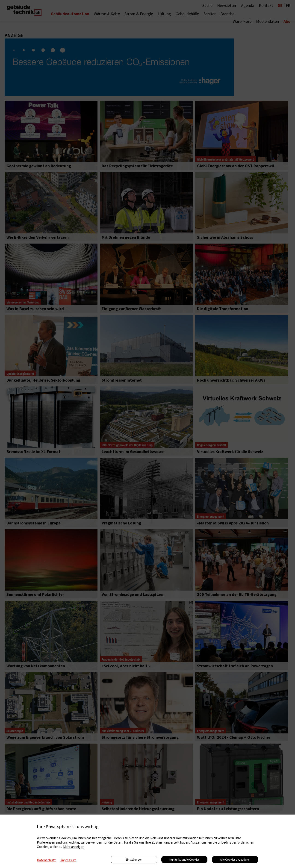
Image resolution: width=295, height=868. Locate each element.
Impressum (68, 860)
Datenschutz (46, 860)
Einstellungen (134, 860)
